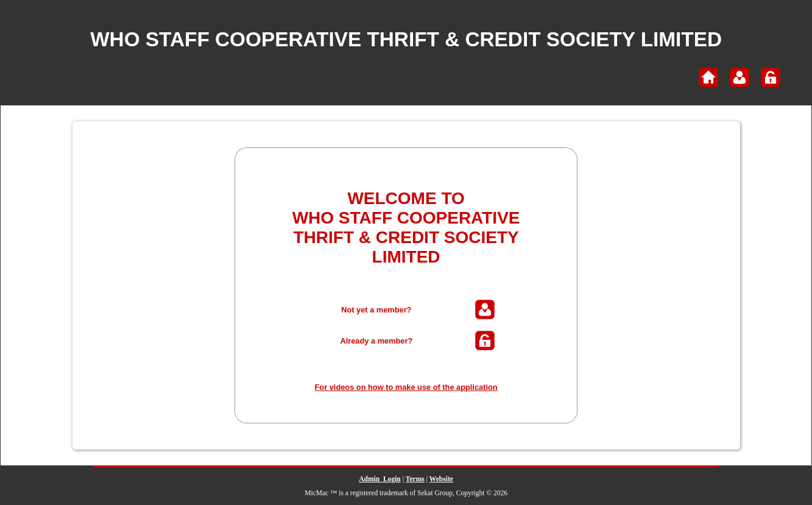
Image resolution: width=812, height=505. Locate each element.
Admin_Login (380, 479)
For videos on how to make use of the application (406, 387)
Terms (415, 479)
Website (441, 479)
